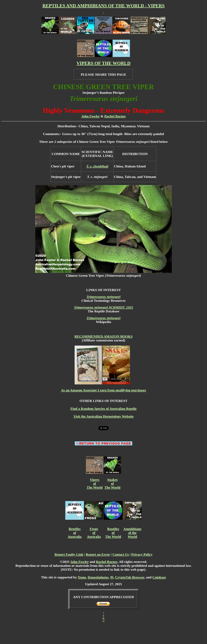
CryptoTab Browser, (130, 577)
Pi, (112, 577)
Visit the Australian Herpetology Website (104, 416)
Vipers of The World (95, 484)
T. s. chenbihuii (97, 166)
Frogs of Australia (94, 533)
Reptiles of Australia (75, 533)
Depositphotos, (99, 577)
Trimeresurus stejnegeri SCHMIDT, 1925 (103, 307)
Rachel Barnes (115, 116)
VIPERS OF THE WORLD (103, 63)
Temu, (82, 577)
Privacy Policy (142, 554)
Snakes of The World (112, 484)
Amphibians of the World (132, 533)
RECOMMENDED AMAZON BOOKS (103, 336)
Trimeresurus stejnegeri (103, 297)
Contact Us (121, 554)
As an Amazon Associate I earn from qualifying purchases (103, 390)
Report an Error (98, 554)
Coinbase (159, 577)
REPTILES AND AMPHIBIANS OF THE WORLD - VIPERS (103, 6)
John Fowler (91, 116)
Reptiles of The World (113, 533)
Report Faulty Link (69, 554)
